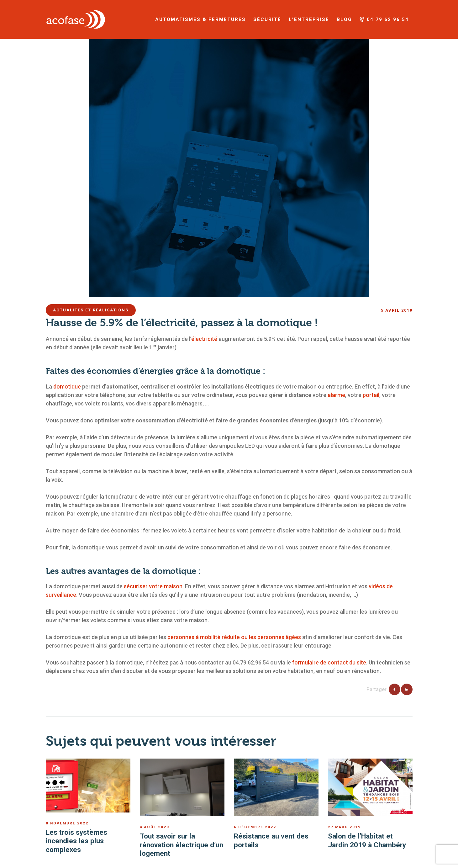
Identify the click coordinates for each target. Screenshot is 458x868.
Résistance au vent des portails (271, 840)
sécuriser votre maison (153, 586)
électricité (204, 339)
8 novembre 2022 (67, 823)
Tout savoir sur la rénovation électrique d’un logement (182, 845)
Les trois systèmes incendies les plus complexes (76, 841)
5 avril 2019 (397, 310)
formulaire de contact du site (329, 662)
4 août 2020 (155, 827)
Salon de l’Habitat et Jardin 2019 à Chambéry (367, 840)
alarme (336, 395)
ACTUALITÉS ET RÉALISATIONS (91, 310)
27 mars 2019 (344, 827)
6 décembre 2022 (255, 827)
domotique (67, 386)
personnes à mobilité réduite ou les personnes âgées (234, 637)
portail (371, 395)
